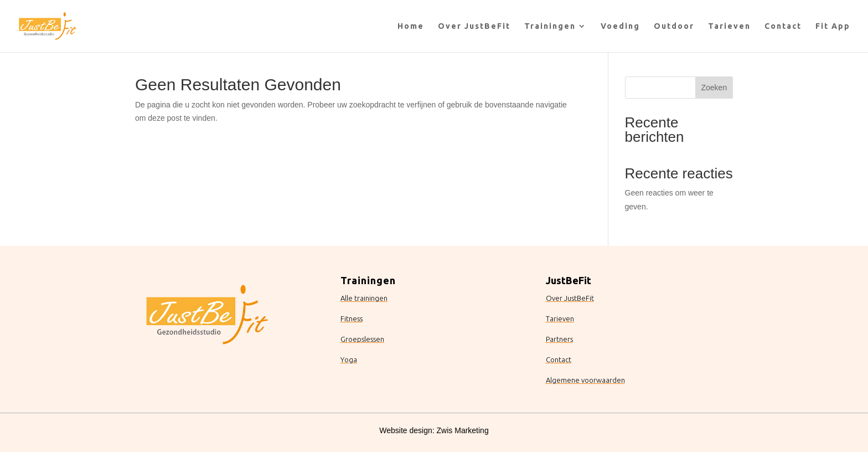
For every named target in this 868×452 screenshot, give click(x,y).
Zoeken (714, 88)
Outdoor (674, 26)
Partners (559, 339)
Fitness (352, 319)
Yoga (349, 359)
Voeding (620, 26)
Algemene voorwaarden (585, 380)
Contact (783, 26)
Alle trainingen (364, 298)
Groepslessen (362, 339)
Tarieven (729, 26)
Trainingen (550, 26)
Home (411, 26)
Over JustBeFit (474, 26)
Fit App (833, 26)
